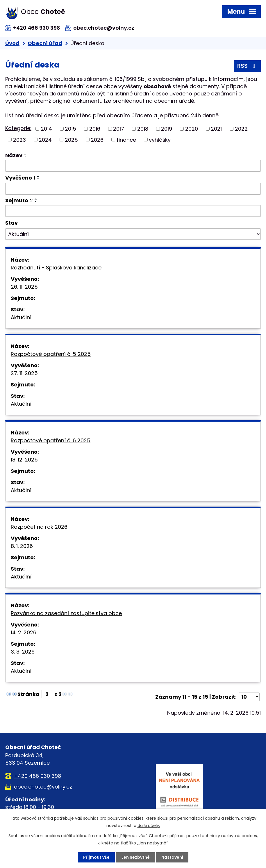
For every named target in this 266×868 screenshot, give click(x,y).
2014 (46, 129)
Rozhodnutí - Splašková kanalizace (56, 268)
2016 (95, 129)
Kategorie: (18, 128)
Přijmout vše (96, 857)
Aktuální (21, 317)
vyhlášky (160, 140)
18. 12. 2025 (24, 460)
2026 (97, 140)
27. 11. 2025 (24, 373)
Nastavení (172, 857)
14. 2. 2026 (24, 632)
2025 (71, 140)
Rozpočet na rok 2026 (39, 527)
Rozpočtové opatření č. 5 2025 (51, 354)
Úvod (12, 43)
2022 (241, 129)
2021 (216, 129)
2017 (119, 129)
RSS (247, 66)
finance (126, 140)
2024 (45, 140)
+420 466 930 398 (37, 28)
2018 (143, 129)
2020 (192, 129)
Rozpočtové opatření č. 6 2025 (51, 440)
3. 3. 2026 (23, 652)
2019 (167, 129)
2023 (19, 140)
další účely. (149, 826)
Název (14, 155)
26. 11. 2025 (24, 287)
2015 (70, 129)
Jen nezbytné (135, 857)
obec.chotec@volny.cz (104, 28)
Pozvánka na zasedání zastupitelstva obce (66, 613)
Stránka (28, 694)
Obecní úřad (45, 43)
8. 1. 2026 (22, 546)
